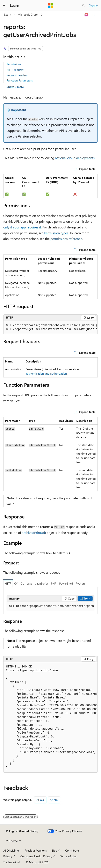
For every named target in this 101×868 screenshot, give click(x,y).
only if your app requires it (22, 227)
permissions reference (66, 239)
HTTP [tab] (8, 583)
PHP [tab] (54, 583)
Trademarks (10, 862)
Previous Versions (36, 850)
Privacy (8, 856)
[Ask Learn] (86, 15)
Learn (8, 14)
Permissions (14, 64)
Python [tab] (80, 583)
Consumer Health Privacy (36, 856)
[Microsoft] (51, 6)
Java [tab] (30, 583)
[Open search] (83, 6)
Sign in (93, 5)
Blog (54, 850)
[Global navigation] (4, 6)
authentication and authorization (46, 373)
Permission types (56, 233)
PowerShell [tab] (66, 583)
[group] (50, 327)
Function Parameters (20, 80)
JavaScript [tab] (42, 583)
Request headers (17, 75)
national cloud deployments (75, 158)
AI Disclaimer (12, 850)
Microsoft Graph (28, 14)
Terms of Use (68, 856)
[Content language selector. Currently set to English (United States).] (22, 831)
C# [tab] (16, 583)
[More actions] (94, 15)
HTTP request (15, 70)
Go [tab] (22, 583)
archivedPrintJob (34, 533)
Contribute (72, 850)
